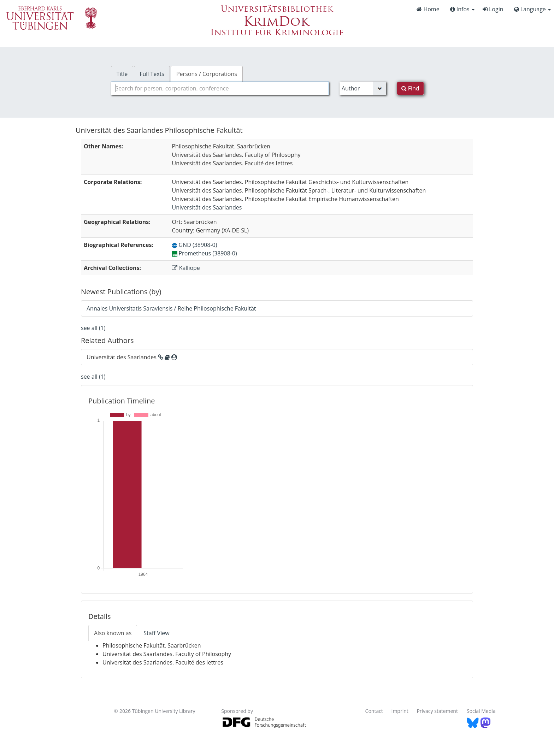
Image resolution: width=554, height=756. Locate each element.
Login (493, 9)
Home (428, 9)
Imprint (400, 711)
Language (532, 9)
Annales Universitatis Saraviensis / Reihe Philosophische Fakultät (171, 308)
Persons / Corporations (207, 74)
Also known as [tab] (113, 633)
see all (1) (93, 328)
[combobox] (220, 88)
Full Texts (152, 74)
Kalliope (186, 268)
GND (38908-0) (194, 245)
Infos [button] (462, 9)
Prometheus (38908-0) (204, 253)
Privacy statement (437, 711)
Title (122, 74)
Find (410, 88)
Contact (374, 711)
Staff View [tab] (156, 633)
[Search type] (363, 88)
